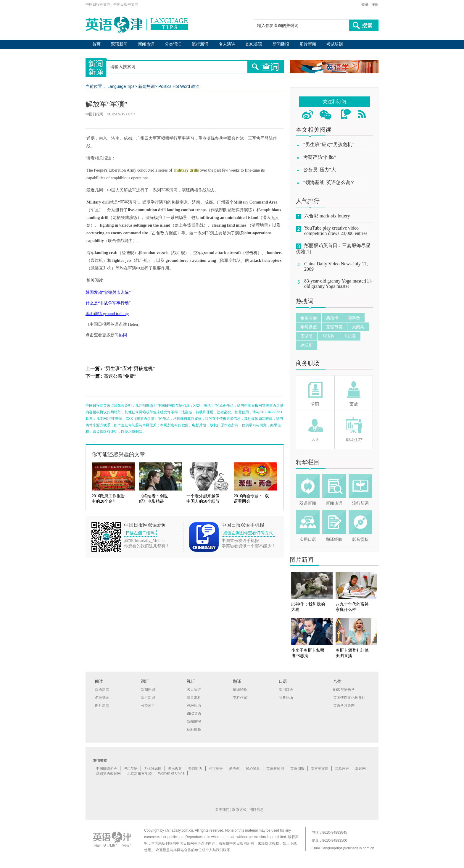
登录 (365, 4)
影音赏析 (360, 539)
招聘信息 (257, 810)
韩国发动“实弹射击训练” (108, 292)
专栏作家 (240, 698)
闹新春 (354, 318)
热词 (123, 335)
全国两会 (309, 318)
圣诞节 (307, 336)
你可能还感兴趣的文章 (118, 454)
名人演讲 (227, 44)
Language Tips (121, 86)
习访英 (328, 336)
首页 (96, 44)
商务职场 (308, 363)
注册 (375, 4)
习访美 (350, 336)
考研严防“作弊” (320, 157)
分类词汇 (173, 44)
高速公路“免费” (120, 376)
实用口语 (308, 539)
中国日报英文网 (98, 4)
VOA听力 (194, 706)
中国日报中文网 (126, 4)
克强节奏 (334, 327)
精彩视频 (194, 730)
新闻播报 (281, 44)
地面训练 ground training (107, 314)
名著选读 (102, 698)
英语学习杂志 (344, 706)
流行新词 (200, 44)
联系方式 (239, 810)
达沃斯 (307, 345)
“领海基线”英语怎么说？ (329, 182)
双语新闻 (119, 44)
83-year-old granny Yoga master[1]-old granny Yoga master (338, 284)
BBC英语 (254, 44)
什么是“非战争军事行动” (108, 303)
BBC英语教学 (344, 690)
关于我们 (222, 810)
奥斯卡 (332, 318)
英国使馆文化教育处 (349, 698)
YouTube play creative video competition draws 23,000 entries (336, 231)
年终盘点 (309, 327)
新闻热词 (146, 44)
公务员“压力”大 (320, 170)
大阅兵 (358, 327)
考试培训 (335, 44)
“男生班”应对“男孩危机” (129, 368)
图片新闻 (308, 44)
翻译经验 (334, 539)
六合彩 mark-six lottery (327, 216)
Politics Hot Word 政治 (179, 86)
